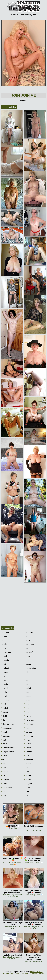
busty (4, 704)
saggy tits (29, 736)
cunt (4, 740)
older (27, 692)
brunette (5, 700)
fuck (3, 768)
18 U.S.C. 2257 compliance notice (31, 974)
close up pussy (8, 724)
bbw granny (6, 652)
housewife (29, 652)
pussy (27, 728)
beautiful (5, 660)
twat (27, 772)
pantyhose (29, 720)
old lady (28, 688)
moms (27, 676)
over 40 (28, 700)
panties (28, 716)
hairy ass (29, 632)
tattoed (28, 764)
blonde (4, 684)
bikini (4, 676)
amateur (5, 632)
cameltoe (5, 712)
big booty (5, 668)
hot (26, 648)
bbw (3, 648)
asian (4, 636)
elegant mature (8, 752)
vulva (27, 788)
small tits (28, 752)
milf (26, 672)
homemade (29, 644)
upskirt (28, 776)
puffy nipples (30, 724)
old (26, 684)
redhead (28, 732)
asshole (5, 644)
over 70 (28, 712)
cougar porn (7, 728)
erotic (4, 756)
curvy (4, 744)
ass (3, 640)
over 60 (28, 708)
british (4, 696)
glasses (5, 784)
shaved (28, 744)
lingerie (28, 664)
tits (26, 768)
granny (5, 792)
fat (3, 760)
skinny (28, 748)
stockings (29, 760)
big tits (4, 672)
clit (3, 720)
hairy (4, 796)
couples (5, 732)
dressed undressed (9, 748)
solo (27, 756)
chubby (5, 716)
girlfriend (5, 780)
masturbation (30, 668)
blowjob (5, 688)
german (5, 772)
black (4, 680)
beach (4, 656)
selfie (27, 740)
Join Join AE (23, 95)
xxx (26, 796)
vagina (28, 780)
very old (28, 784)
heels (27, 640)
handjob (28, 636)
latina (27, 656)
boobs (4, 692)
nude (27, 680)
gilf (3, 776)
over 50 (28, 704)
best (4, 664)
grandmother (7, 788)
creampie (5, 736)
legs (27, 660)
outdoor (28, 696)
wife (27, 792)
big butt (5, 708)
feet (3, 764)
